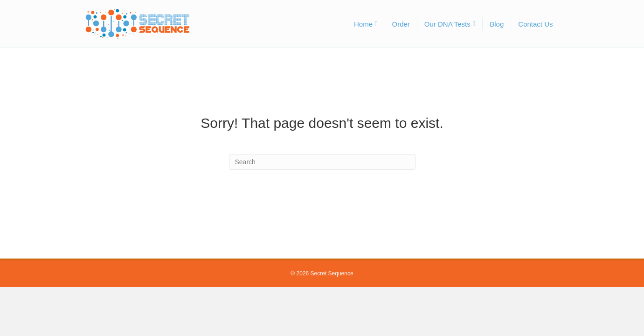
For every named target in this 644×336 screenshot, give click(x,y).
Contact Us (535, 24)
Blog (497, 24)
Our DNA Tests (447, 24)
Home (363, 24)
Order (401, 24)
